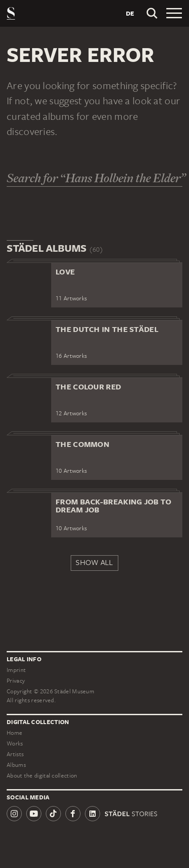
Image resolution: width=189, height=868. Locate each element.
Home (14, 733)
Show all (94, 562)
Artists (15, 754)
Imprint (16, 670)
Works (15, 743)
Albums (16, 765)
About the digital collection (42, 776)
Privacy (16, 681)
